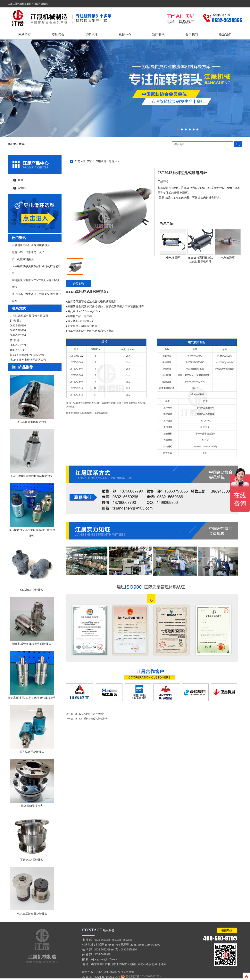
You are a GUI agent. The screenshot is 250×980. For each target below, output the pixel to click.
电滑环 (22, 188)
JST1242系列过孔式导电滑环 (90, 714)
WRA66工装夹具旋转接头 (32, 914)
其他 (20, 180)
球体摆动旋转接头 (32, 806)
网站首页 (25, 35)
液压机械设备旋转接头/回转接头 (32, 644)
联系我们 (225, 35)
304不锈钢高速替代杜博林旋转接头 (32, 476)
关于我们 (192, 35)
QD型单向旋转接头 (32, 590)
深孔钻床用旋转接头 (32, 752)
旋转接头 (58, 35)
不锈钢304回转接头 (32, 860)
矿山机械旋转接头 (23, 259)
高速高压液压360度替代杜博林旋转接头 (32, 698)
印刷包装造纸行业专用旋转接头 (31, 245)
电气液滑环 (173, 258)
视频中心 (125, 35)
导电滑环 (91, 35)
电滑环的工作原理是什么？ (28, 252)
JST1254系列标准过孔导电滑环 (91, 719)
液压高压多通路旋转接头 (32, 422)
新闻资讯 (158, 35)
